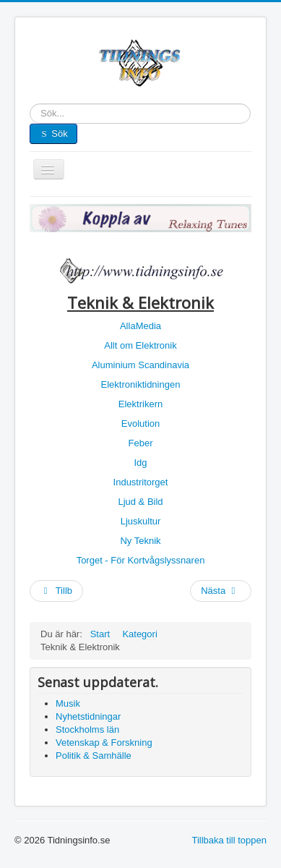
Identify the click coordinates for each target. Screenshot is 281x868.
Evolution (140, 424)
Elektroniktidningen (141, 384)
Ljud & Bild (140, 502)
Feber (141, 443)
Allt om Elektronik (140, 345)
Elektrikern (140, 404)
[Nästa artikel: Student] (221, 591)
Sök (30, 114)
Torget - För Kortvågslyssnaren (141, 560)
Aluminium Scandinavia (140, 365)
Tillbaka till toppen (229, 840)
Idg (140, 463)
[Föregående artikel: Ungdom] (56, 591)
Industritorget (141, 482)
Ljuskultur (141, 521)
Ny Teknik (140, 541)
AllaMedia (140, 326)
